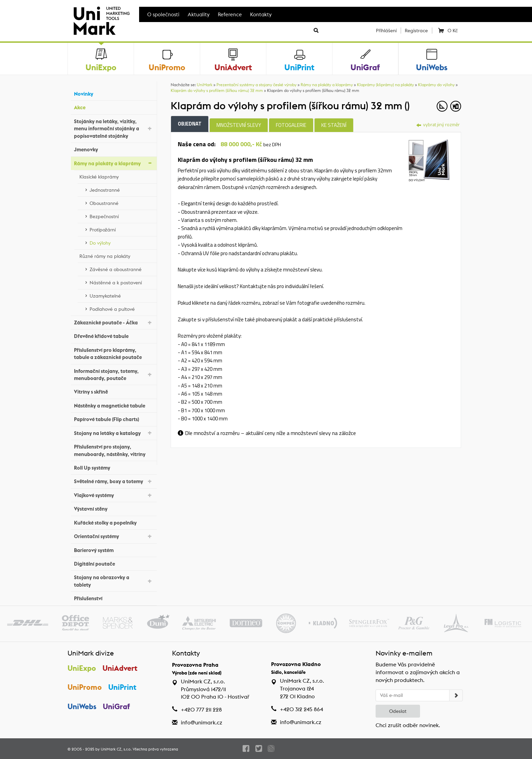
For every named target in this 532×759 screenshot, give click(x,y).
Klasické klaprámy (116, 176)
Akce (114, 107)
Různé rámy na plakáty (116, 255)
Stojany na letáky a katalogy (114, 432)
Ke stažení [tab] (334, 125)
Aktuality (199, 14)
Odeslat (398, 711)
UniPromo (85, 687)
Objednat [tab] (190, 124)
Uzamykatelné (121, 295)
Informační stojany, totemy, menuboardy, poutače (114, 375)
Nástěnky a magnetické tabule (114, 405)
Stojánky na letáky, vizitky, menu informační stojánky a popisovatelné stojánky (114, 129)
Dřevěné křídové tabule (114, 335)
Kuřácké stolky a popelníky (114, 522)
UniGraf (116, 706)
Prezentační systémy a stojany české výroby (256, 85)
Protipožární (121, 229)
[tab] (429, 159)
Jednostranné (121, 189)
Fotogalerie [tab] (291, 125)
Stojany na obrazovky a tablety (114, 581)
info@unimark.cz (202, 723)
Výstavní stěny (114, 508)
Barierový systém (114, 549)
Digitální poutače (114, 563)
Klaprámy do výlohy (436, 85)
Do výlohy (121, 242)
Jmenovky (114, 149)
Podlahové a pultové (121, 308)
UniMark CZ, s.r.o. (116, 749)
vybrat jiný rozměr (438, 124)
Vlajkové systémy (114, 495)
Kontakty (261, 14)
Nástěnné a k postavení (121, 282)
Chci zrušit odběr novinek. (408, 725)
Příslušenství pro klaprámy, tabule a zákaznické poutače (114, 354)
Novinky (114, 93)
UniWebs (82, 706)
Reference (230, 14)
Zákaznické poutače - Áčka (114, 322)
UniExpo (82, 668)
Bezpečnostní (121, 215)
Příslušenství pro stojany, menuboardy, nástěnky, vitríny (114, 450)
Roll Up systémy (114, 467)
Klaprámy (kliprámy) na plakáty (385, 85)
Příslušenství (114, 598)
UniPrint (122, 687)
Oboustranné (121, 202)
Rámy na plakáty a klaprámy (114, 163)
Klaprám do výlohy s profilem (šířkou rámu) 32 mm (217, 90)
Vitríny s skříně (114, 391)
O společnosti (163, 14)
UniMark (205, 85)
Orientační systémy (114, 536)
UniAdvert (120, 668)
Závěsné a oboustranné (121, 268)
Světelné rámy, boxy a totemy (114, 481)
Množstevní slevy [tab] (239, 125)
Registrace (416, 31)
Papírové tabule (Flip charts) (114, 419)
